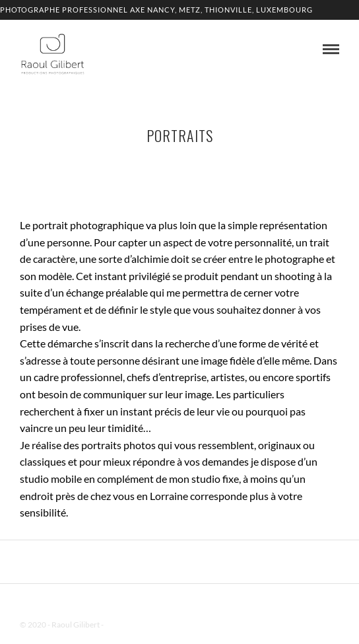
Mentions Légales (135, 625)
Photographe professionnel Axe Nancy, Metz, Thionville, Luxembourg (156, 10)
